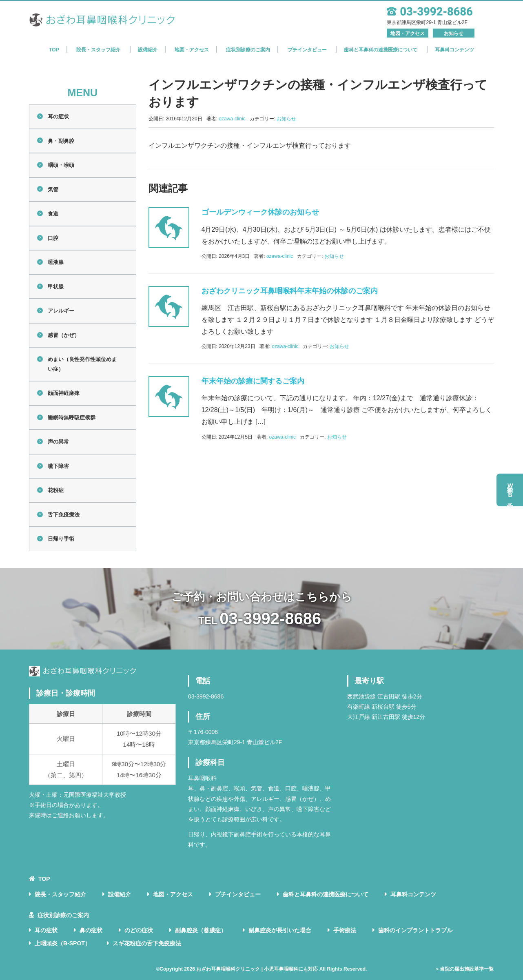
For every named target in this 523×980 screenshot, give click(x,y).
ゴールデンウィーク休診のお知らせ (260, 212)
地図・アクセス (408, 33)
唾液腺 (56, 262)
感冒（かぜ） (64, 335)
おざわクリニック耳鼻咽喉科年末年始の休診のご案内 (290, 291)
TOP (54, 50)
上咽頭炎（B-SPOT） (63, 943)
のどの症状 (139, 930)
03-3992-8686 (270, 619)
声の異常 (58, 442)
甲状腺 (56, 287)
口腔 (53, 238)
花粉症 (56, 490)
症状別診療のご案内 (248, 50)
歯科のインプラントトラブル (415, 930)
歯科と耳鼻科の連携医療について (381, 50)
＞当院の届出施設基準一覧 (464, 969)
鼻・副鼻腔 (61, 141)
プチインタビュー (307, 50)
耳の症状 (58, 116)
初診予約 (510, 490)
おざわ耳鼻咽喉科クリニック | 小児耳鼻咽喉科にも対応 (257, 969)
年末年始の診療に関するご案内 (253, 381)
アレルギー (61, 311)
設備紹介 (148, 50)
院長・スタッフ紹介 (98, 50)
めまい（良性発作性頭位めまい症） (82, 364)
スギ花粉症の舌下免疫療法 (147, 943)
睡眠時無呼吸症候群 (72, 418)
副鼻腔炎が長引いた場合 (280, 930)
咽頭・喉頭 (61, 165)
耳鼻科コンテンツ (454, 50)
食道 (53, 214)
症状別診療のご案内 (63, 915)
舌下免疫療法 (64, 515)
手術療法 (345, 930)
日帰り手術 (61, 539)
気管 (53, 190)
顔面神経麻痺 (64, 393)
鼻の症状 (91, 930)
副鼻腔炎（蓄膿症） (201, 930)
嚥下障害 (58, 466)
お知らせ (454, 33)
